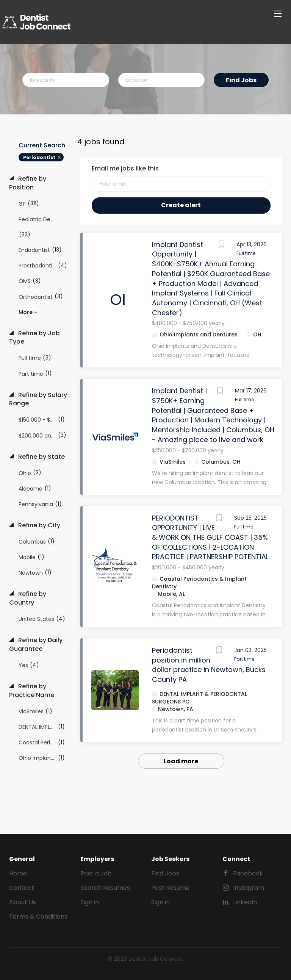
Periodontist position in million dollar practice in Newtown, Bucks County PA (209, 665)
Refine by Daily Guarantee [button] (36, 645)
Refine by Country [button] (28, 598)
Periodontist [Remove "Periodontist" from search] (39, 157)
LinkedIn (245, 902)
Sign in (90, 902)
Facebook (248, 873)
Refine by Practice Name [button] (32, 691)
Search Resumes (105, 888)
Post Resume (171, 888)
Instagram (249, 888)
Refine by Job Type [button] (34, 338)
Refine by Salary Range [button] (38, 399)
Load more (181, 761)
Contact (22, 888)
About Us (23, 902)
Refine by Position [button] (28, 183)
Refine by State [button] (41, 457)
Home (18, 873)
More (26, 312)
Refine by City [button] (38, 525)
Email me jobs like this (125, 169)
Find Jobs (241, 80)
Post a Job (96, 873)
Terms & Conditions (38, 917)
